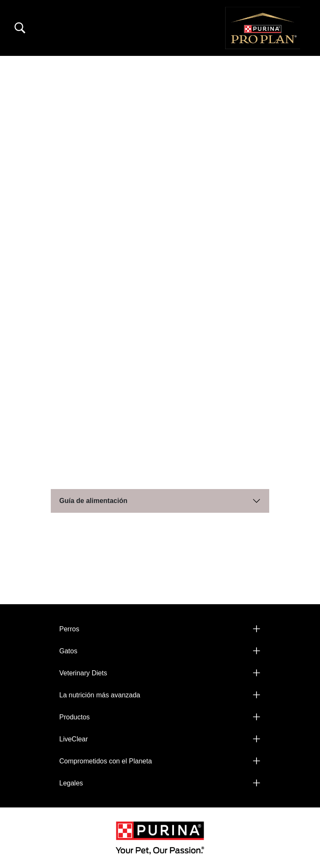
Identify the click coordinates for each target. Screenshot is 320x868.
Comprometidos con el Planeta (106, 761)
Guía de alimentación (93, 501)
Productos (74, 717)
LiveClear (74, 739)
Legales (71, 783)
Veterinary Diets (83, 673)
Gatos (68, 651)
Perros (69, 629)
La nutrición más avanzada (100, 695)
